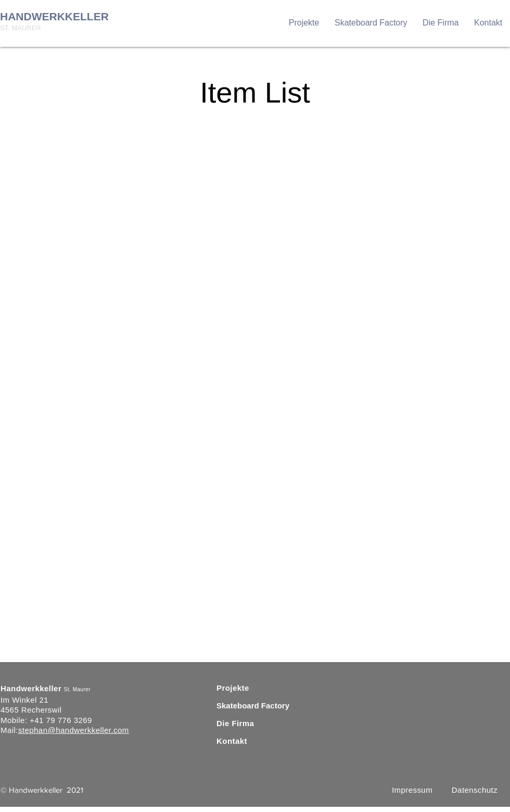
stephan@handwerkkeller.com (74, 730)
